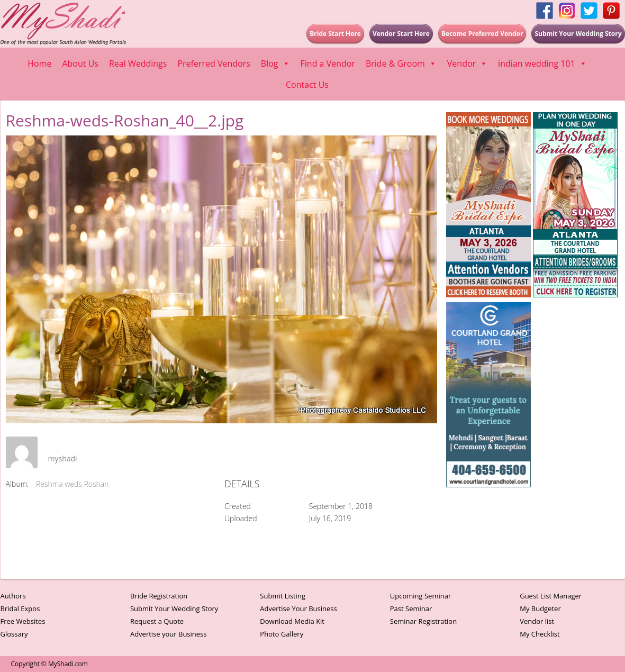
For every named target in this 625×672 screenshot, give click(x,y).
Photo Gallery (282, 634)
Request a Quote (157, 621)
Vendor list (537, 621)
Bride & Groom (401, 63)
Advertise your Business (169, 634)
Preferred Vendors (214, 63)
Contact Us (307, 85)
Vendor (467, 63)
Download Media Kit (292, 621)
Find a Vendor (328, 63)
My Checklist (540, 634)
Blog (275, 63)
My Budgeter (540, 609)
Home (39, 63)
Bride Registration (159, 596)
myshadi (63, 458)
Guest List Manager (551, 596)
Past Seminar (411, 609)
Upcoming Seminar (420, 596)
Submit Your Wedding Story (174, 609)
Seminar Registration (423, 621)
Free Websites (23, 621)
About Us (80, 63)
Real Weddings (138, 63)
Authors (13, 596)
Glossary (14, 634)
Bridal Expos (20, 609)
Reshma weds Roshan (73, 484)
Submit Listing (283, 596)
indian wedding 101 (542, 63)
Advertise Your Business (298, 609)
